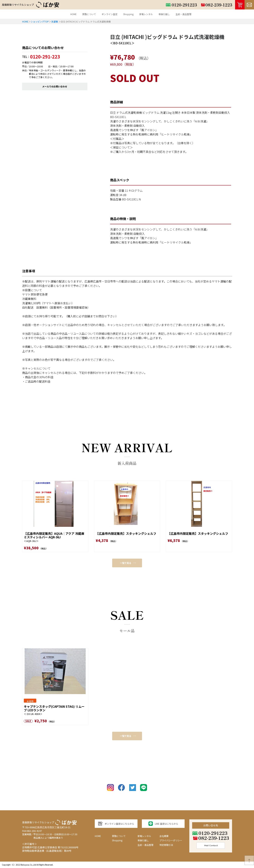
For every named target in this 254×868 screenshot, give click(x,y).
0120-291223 (210, 833)
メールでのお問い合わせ (55, 86)
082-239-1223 (211, 838)
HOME (73, 14)
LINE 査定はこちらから (163, 824)
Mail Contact (211, 845)
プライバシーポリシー (171, 840)
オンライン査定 (110, 14)
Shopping (128, 14)
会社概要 (164, 836)
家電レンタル (146, 14)
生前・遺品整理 (183, 14)
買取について (89, 14)
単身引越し (164, 14)
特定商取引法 (166, 845)
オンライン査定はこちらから (116, 824)
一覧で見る (128, 563)
